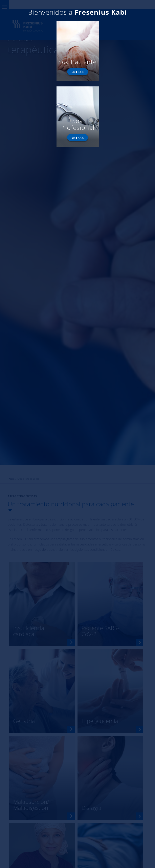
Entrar (78, 72)
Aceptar (18, 24)
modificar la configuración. (23, 15)
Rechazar (42, 24)
